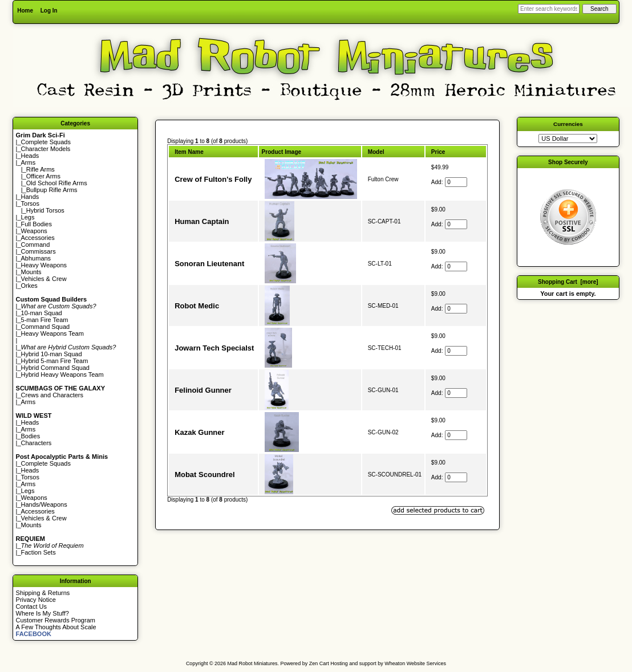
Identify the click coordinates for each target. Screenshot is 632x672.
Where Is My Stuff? (42, 613)
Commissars (39, 251)
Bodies (31, 436)
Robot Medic (197, 306)
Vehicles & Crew (44, 279)
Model (376, 152)
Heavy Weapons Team (52, 333)
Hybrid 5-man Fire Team (55, 361)
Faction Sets (39, 552)
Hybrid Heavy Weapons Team (62, 374)
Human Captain (202, 221)
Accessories (38, 238)
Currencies (568, 124)
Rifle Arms (40, 169)
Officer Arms (43, 176)
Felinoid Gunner (203, 390)
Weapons (34, 231)
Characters (37, 443)
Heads (30, 156)
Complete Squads (46, 142)
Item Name (189, 152)
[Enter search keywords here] (549, 9)
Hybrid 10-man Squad (52, 354)
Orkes (29, 286)
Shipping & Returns (43, 593)
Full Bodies (37, 224)
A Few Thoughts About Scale (56, 627)
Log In (49, 11)
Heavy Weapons (44, 265)
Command (36, 245)
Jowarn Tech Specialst (214, 348)
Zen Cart (319, 663)
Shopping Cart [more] (568, 282)
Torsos (30, 203)
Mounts (31, 272)
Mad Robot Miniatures (253, 663)
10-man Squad (42, 313)
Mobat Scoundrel (204, 475)
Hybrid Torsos (45, 210)
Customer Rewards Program (56, 620)
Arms (29, 402)
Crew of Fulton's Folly (213, 179)
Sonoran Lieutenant (209, 264)
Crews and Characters (52, 395)
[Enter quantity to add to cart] (456, 182)
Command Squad (46, 327)
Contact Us (31, 606)
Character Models (46, 149)
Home (25, 11)
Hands (30, 197)
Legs (28, 217)
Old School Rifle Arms (57, 183)
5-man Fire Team (45, 320)
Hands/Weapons (44, 504)
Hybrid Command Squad (55, 368)
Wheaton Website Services (415, 663)
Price (438, 152)
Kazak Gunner (199, 432)
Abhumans (36, 258)
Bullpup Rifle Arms (52, 190)
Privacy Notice (36, 600)
